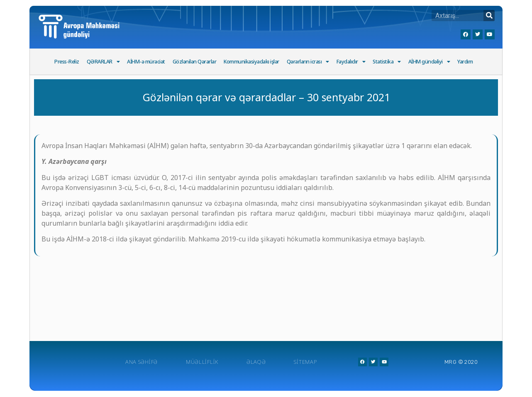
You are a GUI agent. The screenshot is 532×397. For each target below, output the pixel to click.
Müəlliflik (202, 362)
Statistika (387, 62)
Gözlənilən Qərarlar (195, 62)
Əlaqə (256, 362)
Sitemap (305, 362)
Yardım (465, 62)
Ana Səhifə (142, 362)
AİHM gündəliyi (429, 62)
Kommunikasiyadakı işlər (251, 62)
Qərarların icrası (308, 62)
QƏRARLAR (103, 62)
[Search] (489, 16)
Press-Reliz (67, 62)
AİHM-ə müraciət (146, 62)
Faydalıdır (351, 62)
